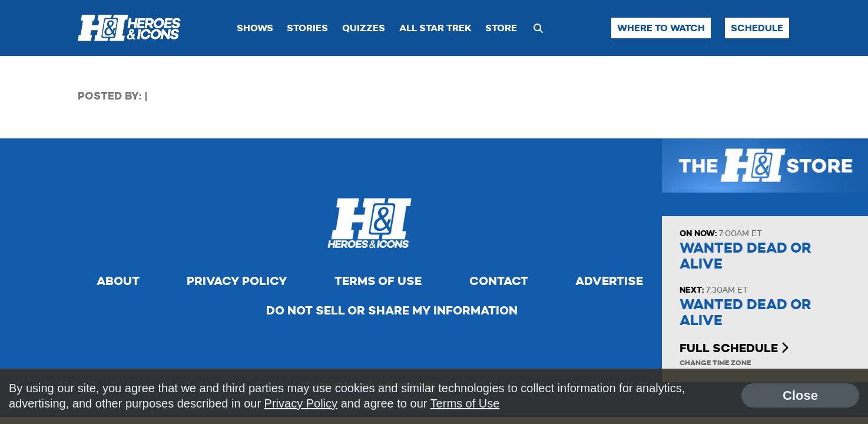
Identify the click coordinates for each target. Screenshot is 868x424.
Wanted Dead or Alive (746, 256)
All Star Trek (435, 28)
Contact (499, 281)
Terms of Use (378, 281)
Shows (255, 28)
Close (800, 395)
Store (501, 28)
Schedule (757, 28)
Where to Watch (661, 28)
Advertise (609, 281)
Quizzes (364, 28)
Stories (307, 28)
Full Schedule (734, 348)
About (118, 281)
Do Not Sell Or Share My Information (392, 310)
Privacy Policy (237, 281)
